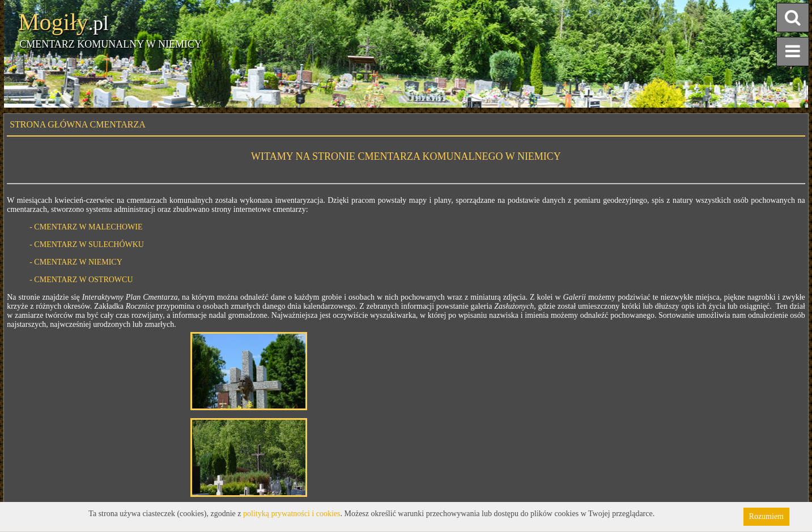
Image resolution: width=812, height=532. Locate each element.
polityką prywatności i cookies (292, 514)
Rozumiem (766, 516)
